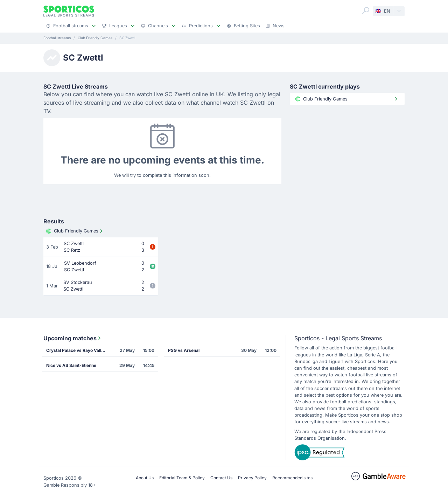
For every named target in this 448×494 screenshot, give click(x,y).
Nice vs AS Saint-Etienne (71, 365)
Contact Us (221, 478)
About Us (145, 478)
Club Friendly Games (75, 231)
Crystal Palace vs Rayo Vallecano (78, 350)
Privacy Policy (252, 478)
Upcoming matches (73, 338)
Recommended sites (292, 478)
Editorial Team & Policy (182, 478)
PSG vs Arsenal (184, 350)
